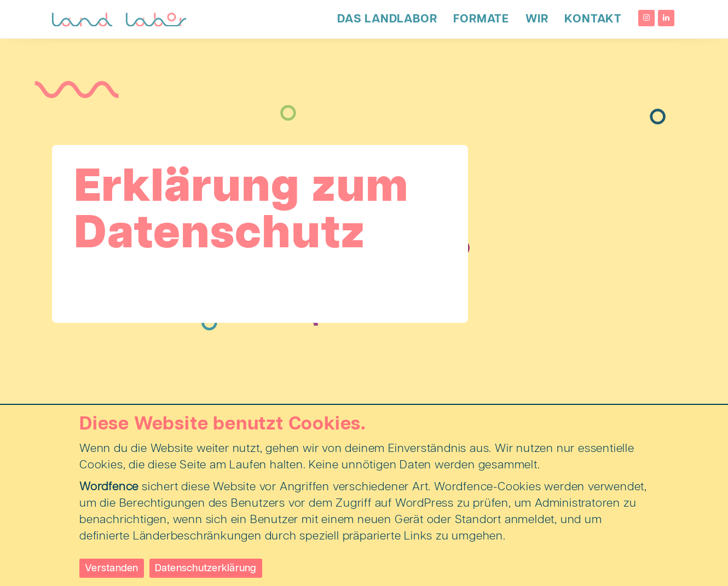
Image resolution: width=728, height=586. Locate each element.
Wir (537, 19)
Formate (481, 19)
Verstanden (112, 568)
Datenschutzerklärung (206, 568)
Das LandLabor (387, 19)
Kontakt (593, 19)
